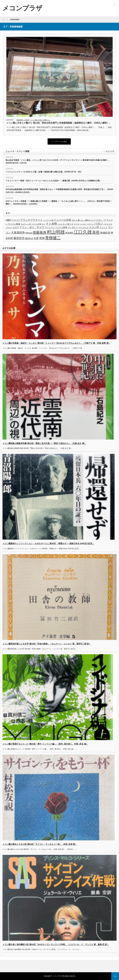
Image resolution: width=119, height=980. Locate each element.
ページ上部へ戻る (115, 976)
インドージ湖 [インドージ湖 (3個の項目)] (48, 220)
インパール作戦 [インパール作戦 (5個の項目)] (62, 220)
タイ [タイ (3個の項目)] (44, 224)
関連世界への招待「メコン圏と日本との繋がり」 (34, 120)
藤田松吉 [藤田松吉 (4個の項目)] (29, 238)
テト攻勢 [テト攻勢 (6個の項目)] (51, 224)
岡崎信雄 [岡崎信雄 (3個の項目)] (29, 233)
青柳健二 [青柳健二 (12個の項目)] (53, 238)
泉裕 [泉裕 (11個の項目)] (96, 232)
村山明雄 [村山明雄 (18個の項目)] (56, 232)
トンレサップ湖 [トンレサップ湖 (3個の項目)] (63, 224)
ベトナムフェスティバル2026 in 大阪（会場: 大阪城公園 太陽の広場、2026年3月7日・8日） (44, 172)
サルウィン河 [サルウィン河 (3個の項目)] (26, 224)
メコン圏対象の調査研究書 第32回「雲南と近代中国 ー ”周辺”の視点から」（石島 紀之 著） (44, 443)
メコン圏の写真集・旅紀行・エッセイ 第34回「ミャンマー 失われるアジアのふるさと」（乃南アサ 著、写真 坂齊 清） (56, 343)
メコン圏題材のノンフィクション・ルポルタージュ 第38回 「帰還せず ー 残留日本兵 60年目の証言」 (48, 543)
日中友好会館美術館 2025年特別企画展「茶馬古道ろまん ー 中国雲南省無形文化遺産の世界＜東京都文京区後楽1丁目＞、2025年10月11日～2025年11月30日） (59, 191)
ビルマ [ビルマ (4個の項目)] (16, 227)
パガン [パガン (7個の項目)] (98, 224)
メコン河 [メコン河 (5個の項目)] (94, 227)
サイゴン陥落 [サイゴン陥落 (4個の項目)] (14, 224)
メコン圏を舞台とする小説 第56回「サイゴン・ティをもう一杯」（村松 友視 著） (40, 844)
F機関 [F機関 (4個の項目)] (8, 220)
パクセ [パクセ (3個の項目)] (106, 224)
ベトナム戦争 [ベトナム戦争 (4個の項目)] (61, 227)
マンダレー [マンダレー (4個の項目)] (73, 227)
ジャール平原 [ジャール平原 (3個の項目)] (36, 224)
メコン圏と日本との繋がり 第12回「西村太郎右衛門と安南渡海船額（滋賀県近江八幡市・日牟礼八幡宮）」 (59, 123)
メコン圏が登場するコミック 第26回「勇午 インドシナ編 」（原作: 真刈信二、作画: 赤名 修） (45, 744)
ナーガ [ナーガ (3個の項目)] (76, 224)
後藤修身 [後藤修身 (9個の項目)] (40, 232)
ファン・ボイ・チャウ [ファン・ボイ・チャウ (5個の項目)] (32, 227)
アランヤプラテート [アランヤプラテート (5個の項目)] (31, 220)
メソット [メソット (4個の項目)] (104, 227)
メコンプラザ (57, 976)
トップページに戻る (59, 141)
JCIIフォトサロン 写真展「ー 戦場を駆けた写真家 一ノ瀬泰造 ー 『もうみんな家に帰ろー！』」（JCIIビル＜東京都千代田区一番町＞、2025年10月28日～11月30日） (59, 203)
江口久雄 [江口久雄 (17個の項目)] (83, 232)
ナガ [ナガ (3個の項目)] (72, 224)
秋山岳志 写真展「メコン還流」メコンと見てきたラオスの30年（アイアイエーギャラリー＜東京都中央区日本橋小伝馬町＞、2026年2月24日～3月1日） (58, 162)
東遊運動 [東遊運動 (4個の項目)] (69, 233)
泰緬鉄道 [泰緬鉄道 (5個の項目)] (105, 233)
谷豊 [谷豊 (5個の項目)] (36, 238)
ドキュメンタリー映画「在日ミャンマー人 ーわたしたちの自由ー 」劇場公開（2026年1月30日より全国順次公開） (53, 181)
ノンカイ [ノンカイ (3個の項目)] (83, 224)
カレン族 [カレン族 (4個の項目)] (76, 220)
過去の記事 (110, 151)
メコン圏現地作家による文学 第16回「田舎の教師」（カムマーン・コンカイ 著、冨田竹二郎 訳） (47, 644)
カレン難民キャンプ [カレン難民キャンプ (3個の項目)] (88, 220)
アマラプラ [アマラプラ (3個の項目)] (16, 220)
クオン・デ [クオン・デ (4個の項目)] (101, 220)
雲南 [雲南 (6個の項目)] (42, 238)
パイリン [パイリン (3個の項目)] (90, 224)
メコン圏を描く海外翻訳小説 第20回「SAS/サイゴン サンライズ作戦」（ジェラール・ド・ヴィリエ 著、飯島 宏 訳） (56, 944)
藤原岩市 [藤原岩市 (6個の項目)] (19, 238)
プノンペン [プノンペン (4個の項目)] (50, 227)
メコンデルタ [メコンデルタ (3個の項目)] (83, 227)
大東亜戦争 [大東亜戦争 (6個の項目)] (18, 233)
